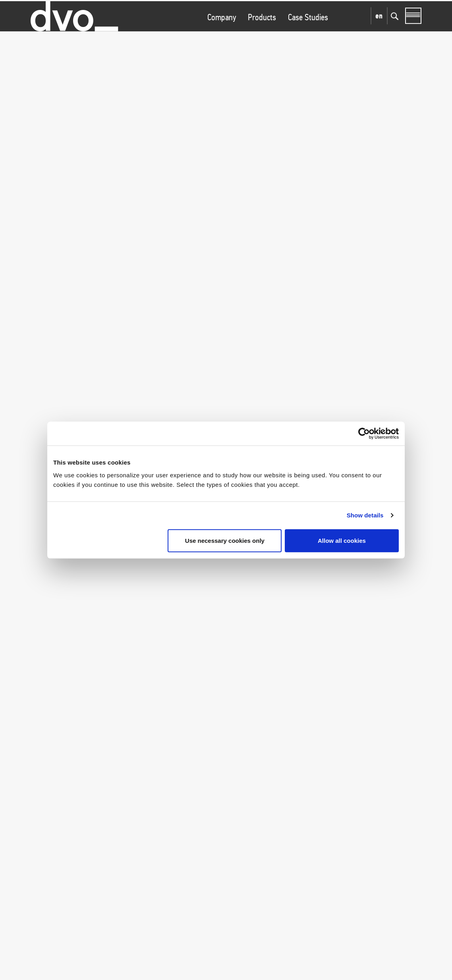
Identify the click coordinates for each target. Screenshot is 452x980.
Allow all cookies (342, 540)
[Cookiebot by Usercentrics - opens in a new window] (364, 434)
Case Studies (308, 32)
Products (262, 32)
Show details (365, 515)
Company (222, 32)
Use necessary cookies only (225, 540)
